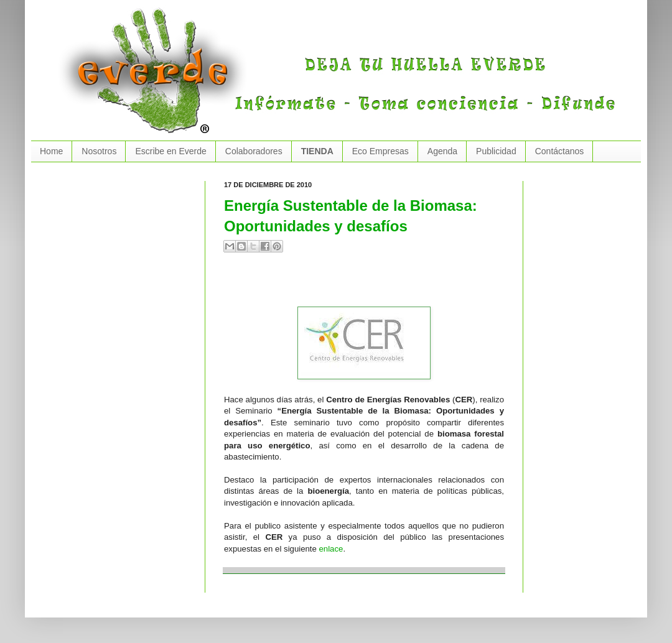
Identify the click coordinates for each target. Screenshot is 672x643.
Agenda (442, 151)
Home (51, 151)
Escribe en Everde (170, 151)
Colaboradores (254, 151)
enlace (331, 549)
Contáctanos (560, 151)
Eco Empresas (380, 151)
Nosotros (99, 151)
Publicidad (496, 151)
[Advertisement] (370, 285)
